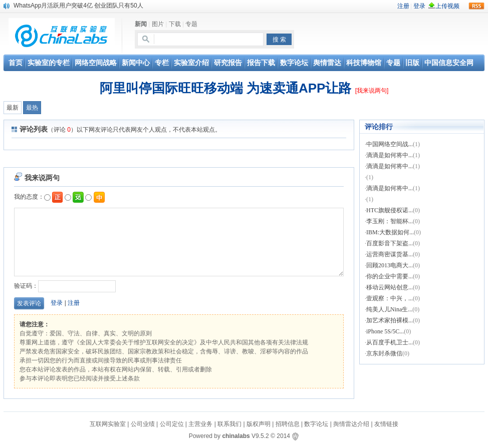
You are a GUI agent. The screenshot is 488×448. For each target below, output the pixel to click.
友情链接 (386, 424)
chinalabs (236, 436)
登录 (57, 303)
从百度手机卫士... (390, 342)
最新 (13, 108)
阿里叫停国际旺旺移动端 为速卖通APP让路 (226, 88)
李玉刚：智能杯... (390, 221)
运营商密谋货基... (390, 254)
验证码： (65, 286)
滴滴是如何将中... (390, 155)
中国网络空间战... (390, 144)
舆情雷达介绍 (351, 424)
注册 (74, 303)
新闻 (141, 24)
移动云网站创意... (390, 287)
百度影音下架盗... (390, 243)
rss (476, 6)
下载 (175, 24)
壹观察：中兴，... (390, 298)
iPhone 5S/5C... (385, 331)
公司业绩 (144, 424)
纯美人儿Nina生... (389, 309)
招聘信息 (288, 424)
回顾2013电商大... (390, 265)
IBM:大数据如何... (390, 232)
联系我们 (229, 424)
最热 (32, 108)
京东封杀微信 (384, 353)
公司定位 (172, 424)
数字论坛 (316, 424)
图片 (158, 24)
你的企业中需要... (390, 276)
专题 (191, 24)
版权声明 (259, 424)
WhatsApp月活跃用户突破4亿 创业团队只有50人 (78, 6)
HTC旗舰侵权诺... (390, 210)
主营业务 (200, 424)
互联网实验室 (108, 424)
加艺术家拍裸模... (390, 320)
